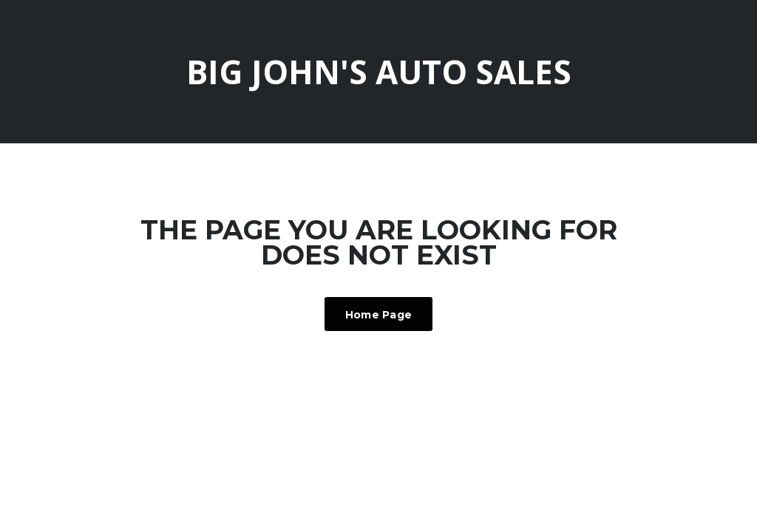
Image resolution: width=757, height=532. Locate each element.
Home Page (379, 315)
